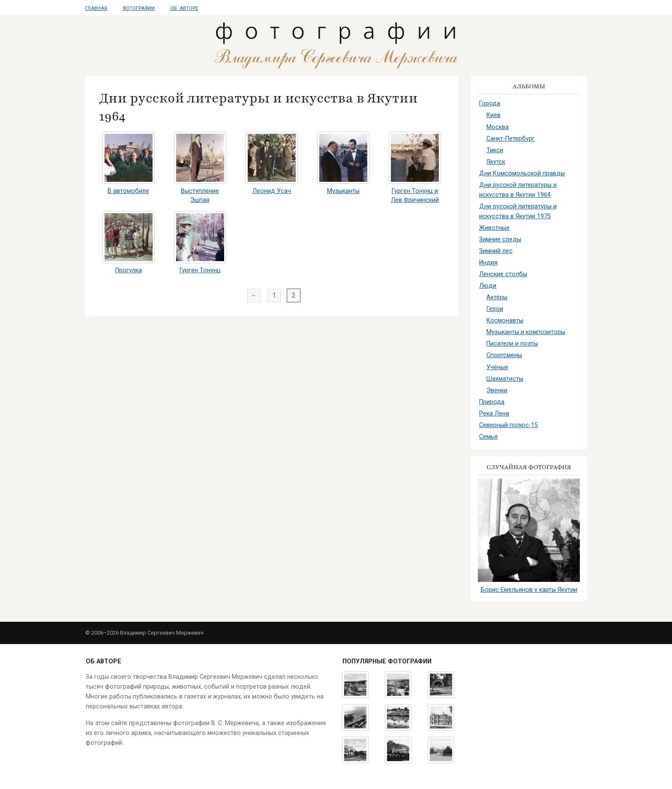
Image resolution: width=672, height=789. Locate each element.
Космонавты (505, 321)
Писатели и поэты (512, 344)
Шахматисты (505, 379)
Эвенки (497, 390)
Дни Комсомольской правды (522, 173)
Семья (488, 437)
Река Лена (494, 414)
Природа (492, 402)
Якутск (496, 162)
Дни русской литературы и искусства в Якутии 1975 (518, 211)
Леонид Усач (272, 191)
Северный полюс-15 (508, 425)
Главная (96, 8)
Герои (495, 309)
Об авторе (184, 8)
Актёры (497, 297)
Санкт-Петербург (511, 139)
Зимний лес (496, 251)
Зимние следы (500, 239)
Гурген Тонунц (200, 270)
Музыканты (343, 191)
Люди (488, 286)
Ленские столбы (503, 274)
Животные (494, 228)
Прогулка (129, 270)
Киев (493, 115)
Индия (488, 263)
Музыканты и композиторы (526, 332)
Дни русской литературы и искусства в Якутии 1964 (518, 190)
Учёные (497, 367)
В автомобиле (128, 191)
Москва (498, 127)
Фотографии (139, 8)
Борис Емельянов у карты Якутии (529, 590)
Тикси (495, 150)
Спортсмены (504, 355)
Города (490, 104)
